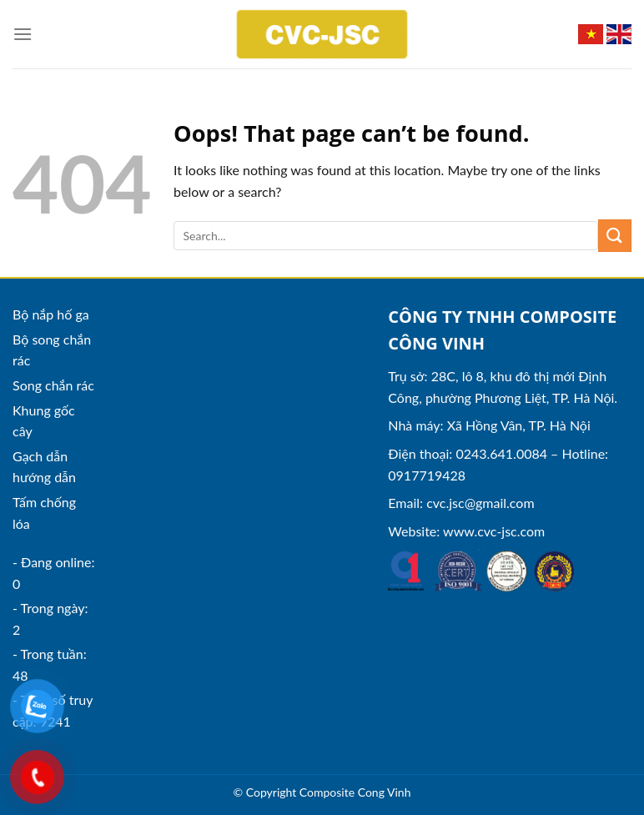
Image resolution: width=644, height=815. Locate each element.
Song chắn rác (53, 385)
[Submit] (615, 236)
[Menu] (23, 34)
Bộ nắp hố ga (51, 314)
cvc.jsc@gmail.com (480, 503)
